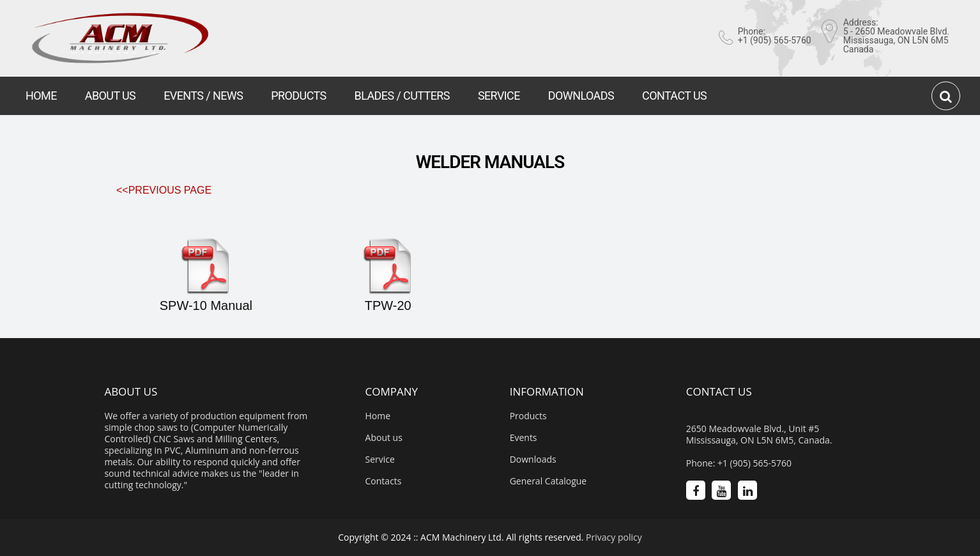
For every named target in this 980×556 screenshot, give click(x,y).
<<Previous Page (164, 190)
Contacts (384, 481)
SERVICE (499, 96)
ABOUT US (110, 96)
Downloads (533, 459)
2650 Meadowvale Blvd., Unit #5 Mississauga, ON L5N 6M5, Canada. (759, 435)
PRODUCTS (298, 96)
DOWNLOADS (581, 96)
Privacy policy (614, 537)
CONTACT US (674, 96)
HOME (41, 96)
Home (378, 416)
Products (528, 416)
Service (380, 459)
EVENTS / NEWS (203, 96)
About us (384, 438)
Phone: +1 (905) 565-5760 (739, 463)
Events (524, 438)
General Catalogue (548, 481)
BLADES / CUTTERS (402, 96)
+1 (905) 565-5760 (775, 40)
